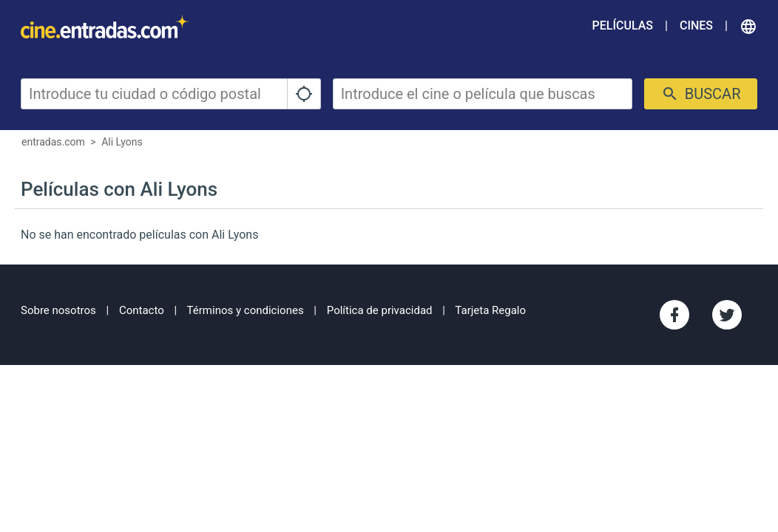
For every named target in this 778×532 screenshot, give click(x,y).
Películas (623, 25)
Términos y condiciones (246, 310)
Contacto (142, 310)
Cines (696, 25)
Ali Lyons (122, 142)
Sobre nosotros (58, 310)
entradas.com (53, 142)
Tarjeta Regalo (490, 310)
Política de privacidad (380, 310)
